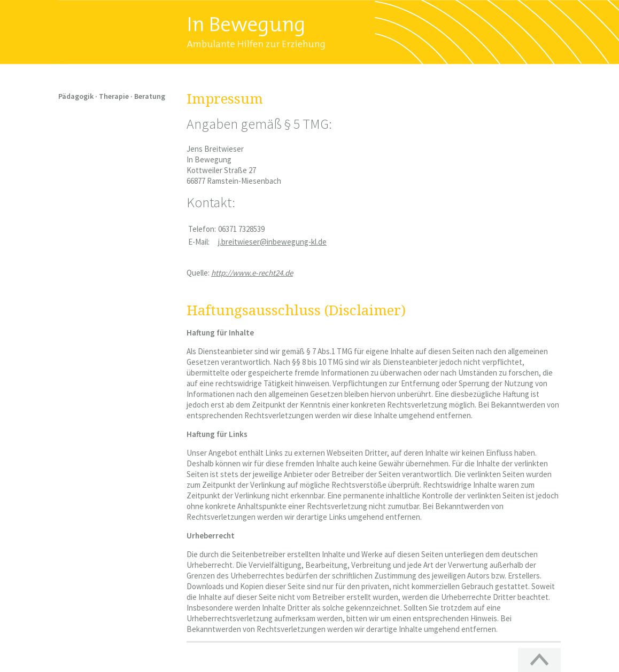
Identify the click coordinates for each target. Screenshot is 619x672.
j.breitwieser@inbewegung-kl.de (272, 242)
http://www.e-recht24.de (252, 273)
